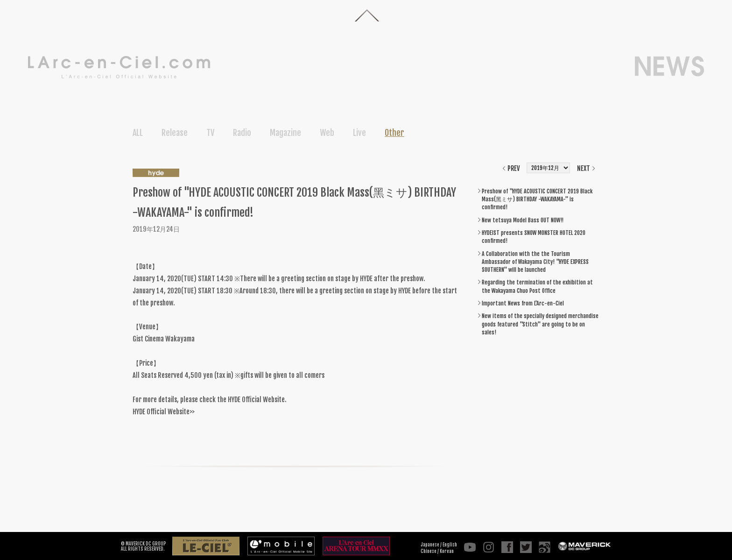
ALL (138, 133)
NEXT (584, 168)
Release (175, 133)
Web (327, 133)
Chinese (429, 551)
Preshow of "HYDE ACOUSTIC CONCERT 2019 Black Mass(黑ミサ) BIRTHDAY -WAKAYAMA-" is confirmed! (537, 199)
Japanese (430, 545)
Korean (447, 551)
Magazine (285, 133)
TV (210, 133)
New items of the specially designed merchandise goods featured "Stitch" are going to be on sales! (540, 324)
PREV (514, 168)
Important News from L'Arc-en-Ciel (523, 303)
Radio (242, 133)
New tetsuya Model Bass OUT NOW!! (523, 220)
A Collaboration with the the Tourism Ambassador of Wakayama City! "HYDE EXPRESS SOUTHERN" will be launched (535, 262)
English (450, 545)
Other (394, 133)
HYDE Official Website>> (164, 412)
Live (359, 133)
